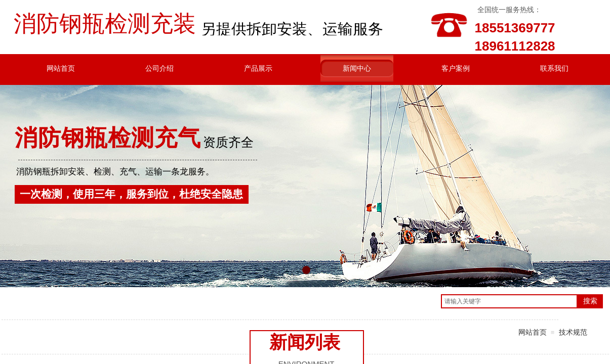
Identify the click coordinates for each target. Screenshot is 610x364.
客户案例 (456, 68)
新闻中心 (357, 68)
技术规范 (573, 332)
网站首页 (61, 68)
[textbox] (509, 301)
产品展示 (258, 68)
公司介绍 (159, 68)
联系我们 (554, 68)
